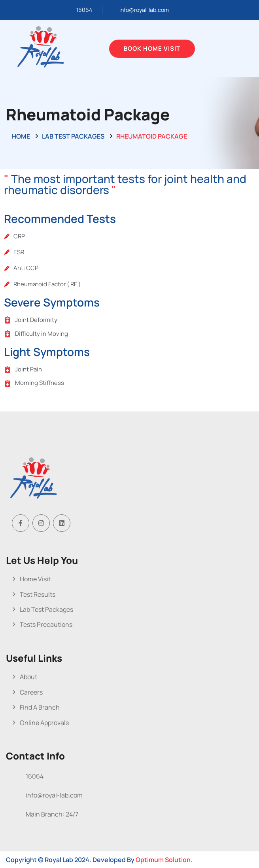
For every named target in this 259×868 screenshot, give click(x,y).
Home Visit (35, 579)
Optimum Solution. (164, 860)
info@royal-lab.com (144, 10)
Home (21, 136)
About (28, 677)
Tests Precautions (46, 624)
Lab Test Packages (73, 136)
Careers (31, 692)
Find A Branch (40, 707)
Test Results (38, 594)
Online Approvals (44, 723)
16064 (84, 10)
